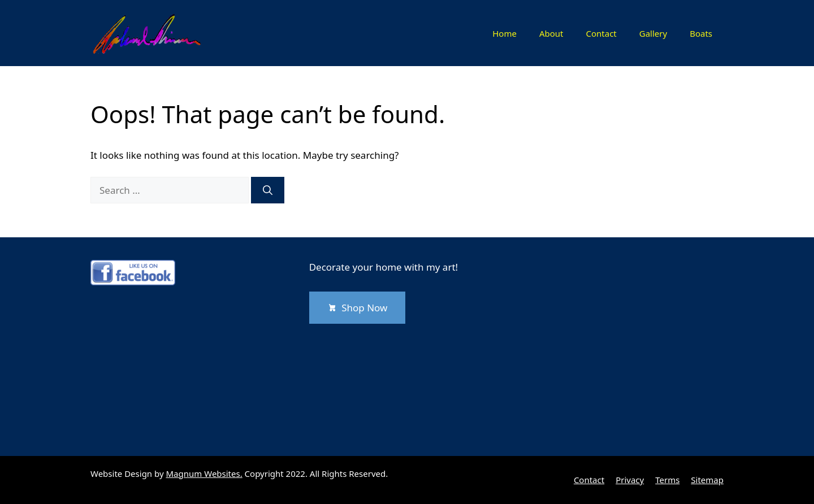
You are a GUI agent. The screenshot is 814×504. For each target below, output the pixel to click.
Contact (601, 33)
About (551, 33)
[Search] (268, 190)
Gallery (653, 33)
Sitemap (707, 480)
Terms (667, 480)
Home (505, 33)
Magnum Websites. (204, 473)
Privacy (630, 480)
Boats (701, 33)
